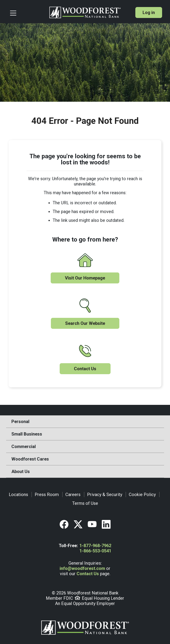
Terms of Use (85, 503)
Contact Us (85, 369)
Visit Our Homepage (85, 278)
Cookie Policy (142, 495)
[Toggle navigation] (28, 12)
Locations (18, 495)
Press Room (47, 495)
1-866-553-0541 (95, 551)
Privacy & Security (105, 495)
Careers (73, 495)
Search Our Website (85, 323)
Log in (149, 12)
